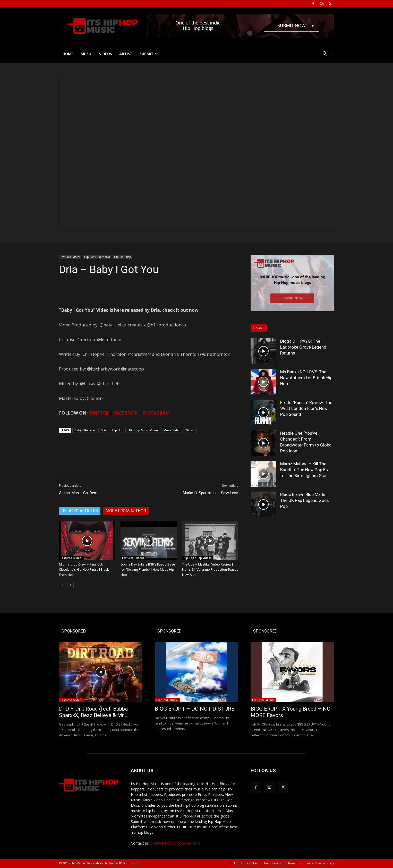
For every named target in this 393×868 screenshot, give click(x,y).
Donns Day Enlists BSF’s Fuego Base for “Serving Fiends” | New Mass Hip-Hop (148, 570)
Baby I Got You (85, 430)
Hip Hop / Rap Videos (97, 257)
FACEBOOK (126, 413)
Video (190, 430)
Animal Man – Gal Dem (78, 493)
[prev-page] (62, 585)
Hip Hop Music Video (143, 430)
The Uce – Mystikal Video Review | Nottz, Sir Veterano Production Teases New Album (210, 570)
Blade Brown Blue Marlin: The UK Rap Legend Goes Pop (305, 500)
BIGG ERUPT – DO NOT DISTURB (195, 709)
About (238, 863)
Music (86, 54)
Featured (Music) (167, 700)
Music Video (172, 430)
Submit (149, 54)
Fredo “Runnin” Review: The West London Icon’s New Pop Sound (306, 408)
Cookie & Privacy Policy (317, 863)
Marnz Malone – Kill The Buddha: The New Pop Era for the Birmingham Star (305, 470)
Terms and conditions (279, 863)
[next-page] (70, 585)
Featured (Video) (70, 257)
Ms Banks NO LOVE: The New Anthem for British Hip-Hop (307, 378)
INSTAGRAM (156, 413)
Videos (106, 54)
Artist (126, 54)
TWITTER (99, 413)
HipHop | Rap (122, 257)
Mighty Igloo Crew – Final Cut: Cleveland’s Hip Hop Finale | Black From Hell (84, 570)
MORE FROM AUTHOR (126, 511)
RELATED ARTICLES (80, 511)
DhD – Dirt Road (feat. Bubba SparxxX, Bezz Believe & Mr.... (94, 712)
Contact (253, 863)
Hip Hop (118, 430)
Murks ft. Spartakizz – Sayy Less (211, 493)
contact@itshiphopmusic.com (175, 843)
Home (68, 54)
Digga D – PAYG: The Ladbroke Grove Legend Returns (303, 347)
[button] (326, 54)
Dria (104, 430)
